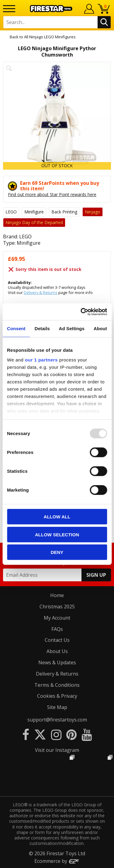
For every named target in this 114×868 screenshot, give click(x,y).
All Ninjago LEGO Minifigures (50, 37)
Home (57, 595)
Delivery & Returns (41, 292)
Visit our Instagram (57, 750)
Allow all (57, 517)
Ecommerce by (57, 861)
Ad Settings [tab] (72, 329)
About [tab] (100, 329)
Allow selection (57, 534)
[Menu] (9, 9)
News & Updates (57, 662)
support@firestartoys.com (57, 720)
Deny (57, 552)
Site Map (57, 707)
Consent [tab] (16, 329)
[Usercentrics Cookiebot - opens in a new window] (81, 312)
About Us (57, 651)
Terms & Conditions (57, 685)
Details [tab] (42, 329)
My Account (57, 618)
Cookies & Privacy (57, 696)
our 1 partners (41, 360)
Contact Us (57, 640)
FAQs (57, 629)
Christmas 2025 (57, 607)
